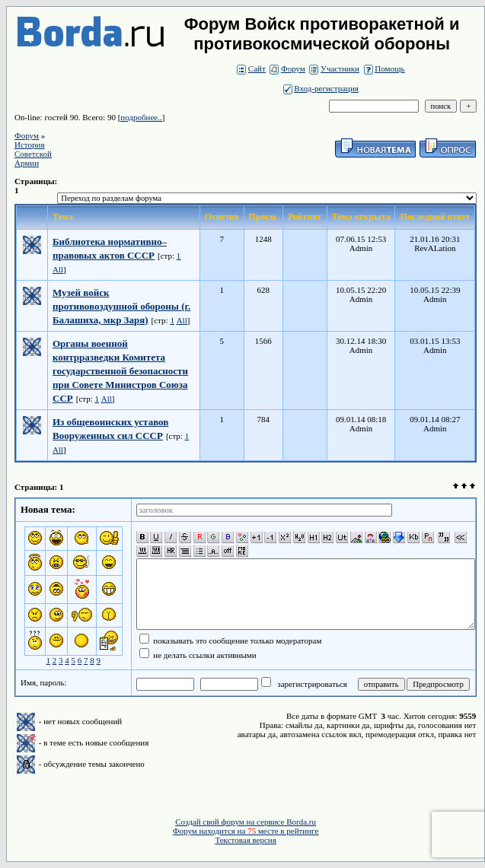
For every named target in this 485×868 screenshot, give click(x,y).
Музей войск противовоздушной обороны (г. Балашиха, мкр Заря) (121, 306)
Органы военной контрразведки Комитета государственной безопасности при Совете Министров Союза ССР (120, 371)
